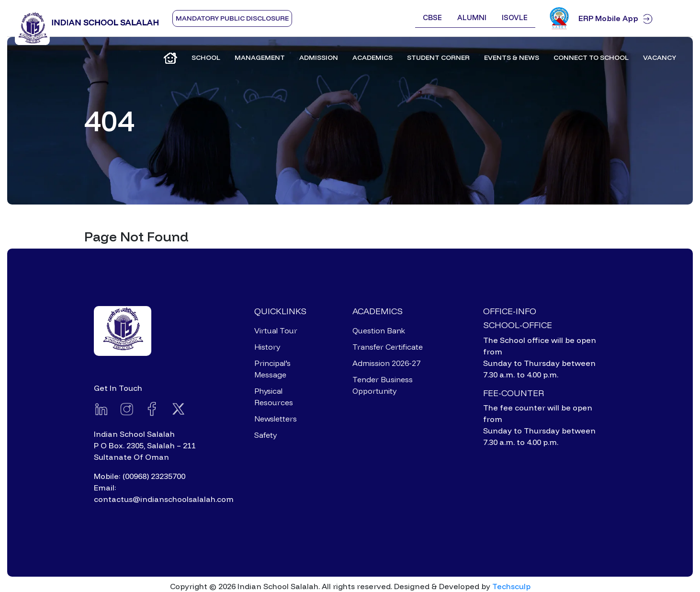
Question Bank (379, 330)
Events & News (512, 57)
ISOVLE (515, 17)
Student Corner (438, 57)
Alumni (472, 17)
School (206, 57)
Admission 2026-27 (386, 363)
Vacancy (660, 57)
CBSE (432, 17)
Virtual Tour (276, 330)
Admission (319, 57)
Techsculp (511, 586)
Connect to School (591, 57)
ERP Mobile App (632, 18)
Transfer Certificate (388, 347)
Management (260, 57)
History (267, 347)
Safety (265, 435)
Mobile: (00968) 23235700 (140, 476)
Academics (373, 57)
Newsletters (276, 419)
